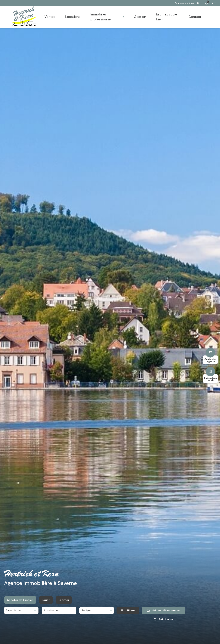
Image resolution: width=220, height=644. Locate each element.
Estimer (64, 601)
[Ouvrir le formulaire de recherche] (128, 611)
